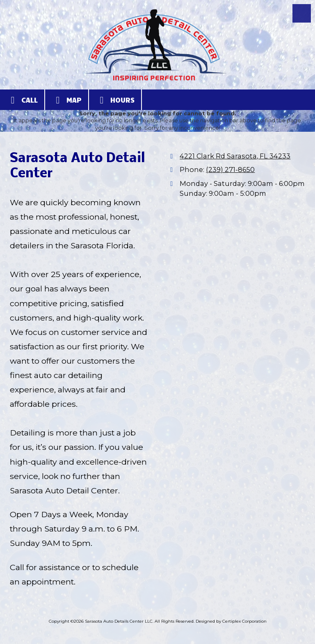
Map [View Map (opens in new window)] (67, 100)
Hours (115, 100)
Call (22, 100)
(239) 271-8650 (230, 170)
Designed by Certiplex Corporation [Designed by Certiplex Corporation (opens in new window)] (231, 621)
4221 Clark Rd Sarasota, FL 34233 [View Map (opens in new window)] (235, 156)
